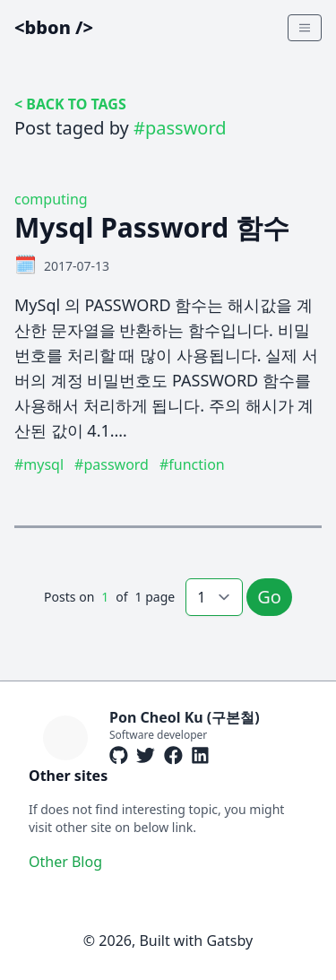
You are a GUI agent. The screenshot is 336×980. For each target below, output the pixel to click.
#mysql (39, 464)
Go (269, 597)
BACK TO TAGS (76, 104)
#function (192, 464)
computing (51, 199)
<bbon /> (54, 27)
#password (112, 464)
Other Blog (65, 862)
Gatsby (229, 941)
